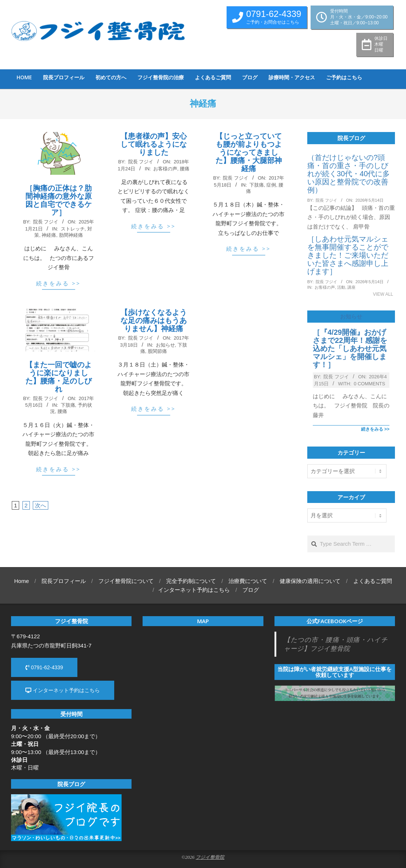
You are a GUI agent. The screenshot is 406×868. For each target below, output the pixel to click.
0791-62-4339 (44, 667)
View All (383, 294)
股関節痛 (157, 351)
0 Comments (369, 384)
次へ (41, 505)
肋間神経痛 (71, 235)
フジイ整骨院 (210, 857)
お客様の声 (165, 169)
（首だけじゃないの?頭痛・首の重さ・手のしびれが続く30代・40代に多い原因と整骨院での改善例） (349, 174)
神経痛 (49, 235)
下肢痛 (257, 185)
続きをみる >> (58, 283)
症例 (271, 185)
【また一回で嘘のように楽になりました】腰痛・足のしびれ (59, 377)
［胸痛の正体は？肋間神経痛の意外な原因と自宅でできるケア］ (59, 200)
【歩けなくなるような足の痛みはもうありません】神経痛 (154, 320)
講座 (351, 287)
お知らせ (165, 345)
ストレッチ (73, 229)
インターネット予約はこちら (63, 690)
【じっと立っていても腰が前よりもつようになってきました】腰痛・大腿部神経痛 (249, 152)
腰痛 (185, 169)
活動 (341, 287)
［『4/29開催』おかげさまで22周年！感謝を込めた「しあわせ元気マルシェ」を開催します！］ (350, 348)
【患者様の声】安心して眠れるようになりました (154, 144)
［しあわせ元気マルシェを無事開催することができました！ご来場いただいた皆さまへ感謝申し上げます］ (348, 255)
